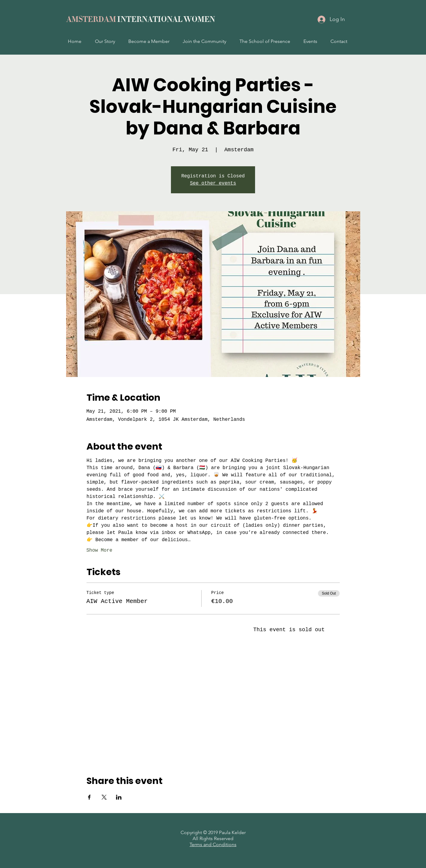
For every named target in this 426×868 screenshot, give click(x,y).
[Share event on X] (104, 797)
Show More (99, 550)
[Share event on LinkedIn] (119, 797)
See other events (213, 183)
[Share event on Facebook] (89, 797)
